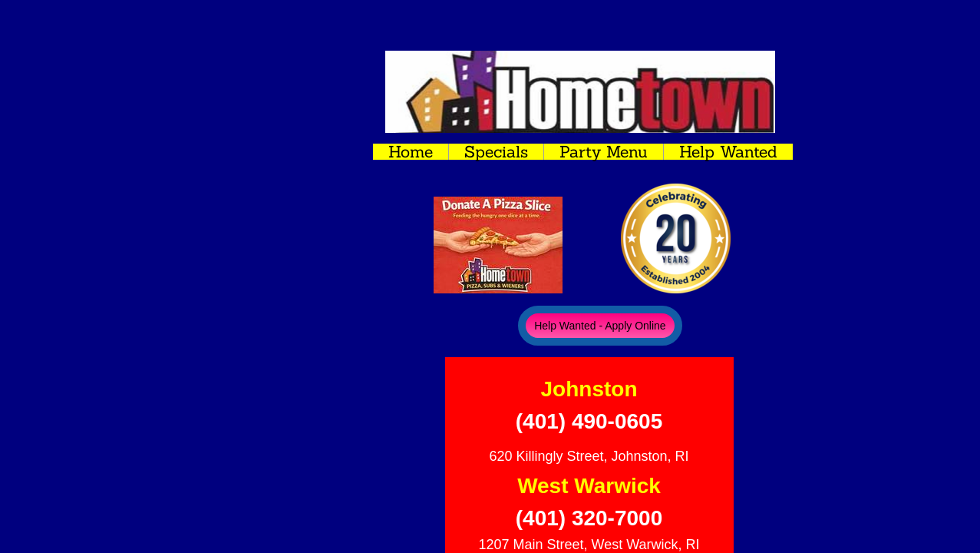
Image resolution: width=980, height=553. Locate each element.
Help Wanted (728, 152)
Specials (496, 152)
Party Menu (604, 152)
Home (411, 152)
